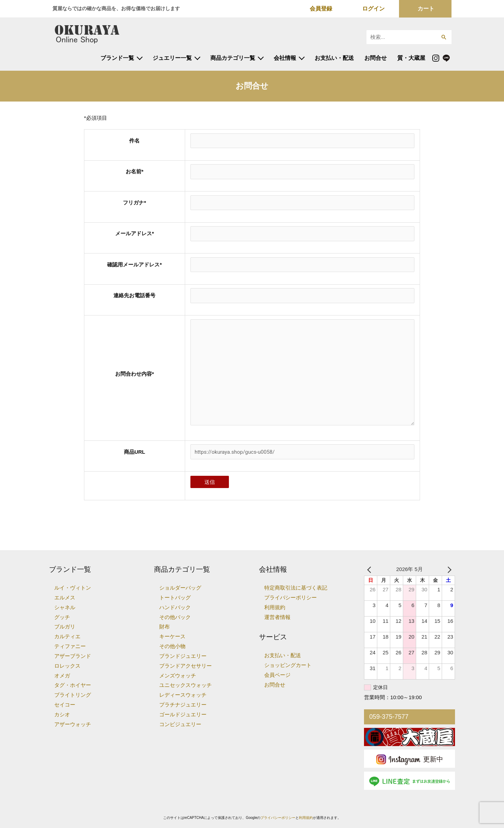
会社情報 (285, 58)
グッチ (62, 617)
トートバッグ (175, 597)
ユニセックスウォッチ (185, 685)
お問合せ (376, 58)
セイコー (65, 705)
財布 (164, 627)
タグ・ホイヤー (73, 685)
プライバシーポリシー (290, 597)
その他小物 (172, 646)
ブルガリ (65, 627)
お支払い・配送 (334, 58)
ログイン (373, 9)
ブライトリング (73, 695)
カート (426, 9)
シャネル (65, 607)
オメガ (62, 676)
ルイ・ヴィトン (73, 588)
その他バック (175, 617)
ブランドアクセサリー (185, 666)
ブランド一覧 (117, 58)
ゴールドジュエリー (183, 714)
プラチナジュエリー (183, 705)
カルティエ (67, 636)
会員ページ (277, 675)
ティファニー (70, 646)
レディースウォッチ (183, 695)
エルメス (65, 597)
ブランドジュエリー (183, 656)
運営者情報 (277, 617)
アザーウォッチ (73, 724)
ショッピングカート (288, 665)
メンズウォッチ (178, 676)
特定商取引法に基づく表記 (296, 588)
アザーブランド (73, 656)
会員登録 (321, 9)
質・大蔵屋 (411, 58)
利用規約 (275, 607)
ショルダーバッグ (180, 588)
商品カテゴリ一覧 (233, 58)
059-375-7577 (389, 717)
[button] (444, 37)
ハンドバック (175, 607)
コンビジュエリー (180, 724)
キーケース (172, 636)
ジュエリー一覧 (172, 58)
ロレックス (67, 666)
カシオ (62, 714)
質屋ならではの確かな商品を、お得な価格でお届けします (116, 8)
